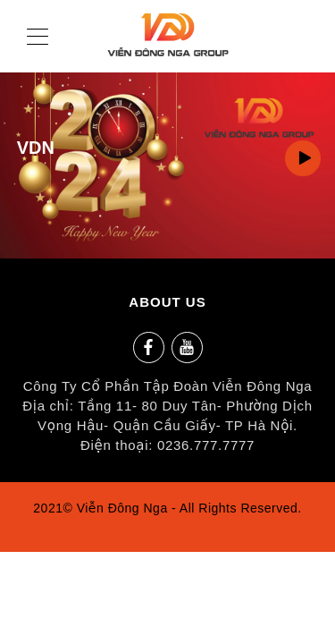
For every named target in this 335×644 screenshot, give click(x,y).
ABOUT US (167, 302)
